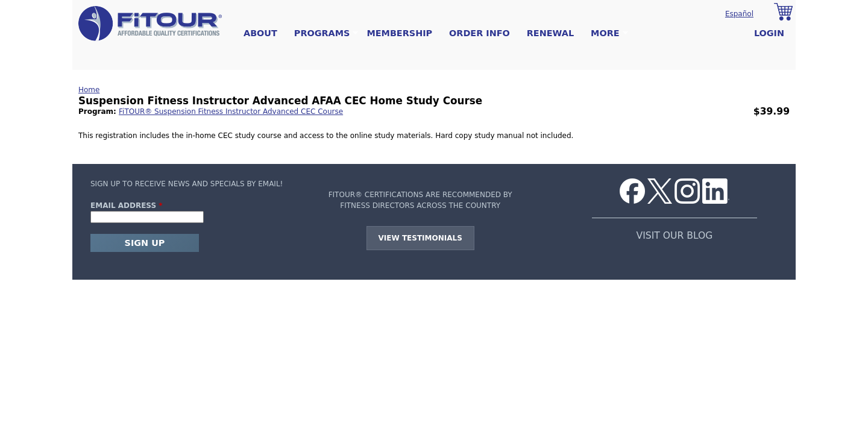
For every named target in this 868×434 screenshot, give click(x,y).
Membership (399, 33)
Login (769, 33)
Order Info (480, 33)
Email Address (127, 206)
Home (89, 90)
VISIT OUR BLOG (675, 236)
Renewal (550, 33)
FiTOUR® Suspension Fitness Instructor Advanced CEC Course (231, 112)
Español (739, 14)
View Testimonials (420, 238)
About (260, 33)
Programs (322, 33)
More (605, 33)
